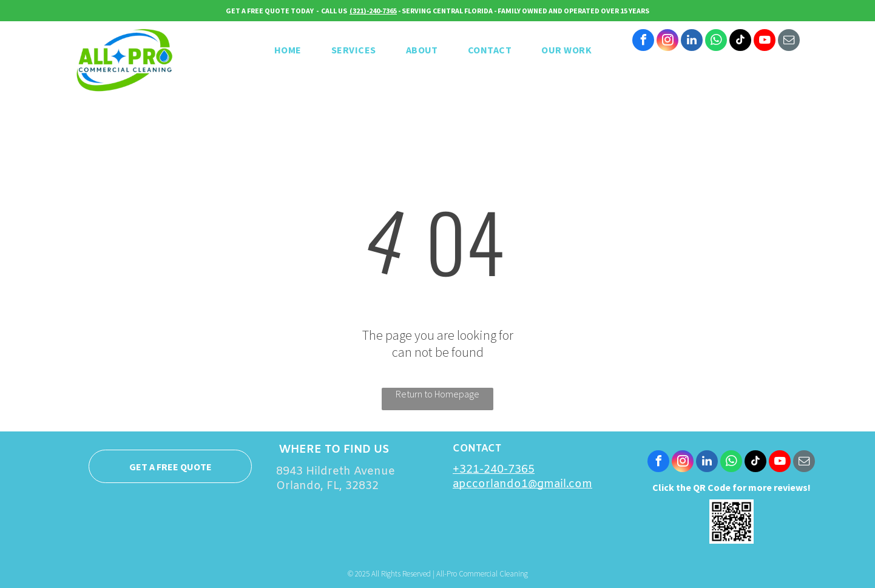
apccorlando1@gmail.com (522, 484)
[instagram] (667, 42)
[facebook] (643, 42)
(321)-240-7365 (373, 11)
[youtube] (765, 42)
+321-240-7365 (494, 470)
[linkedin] (692, 42)
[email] (789, 42)
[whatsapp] (716, 42)
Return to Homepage (437, 394)
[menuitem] (292, 50)
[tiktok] (740, 42)
